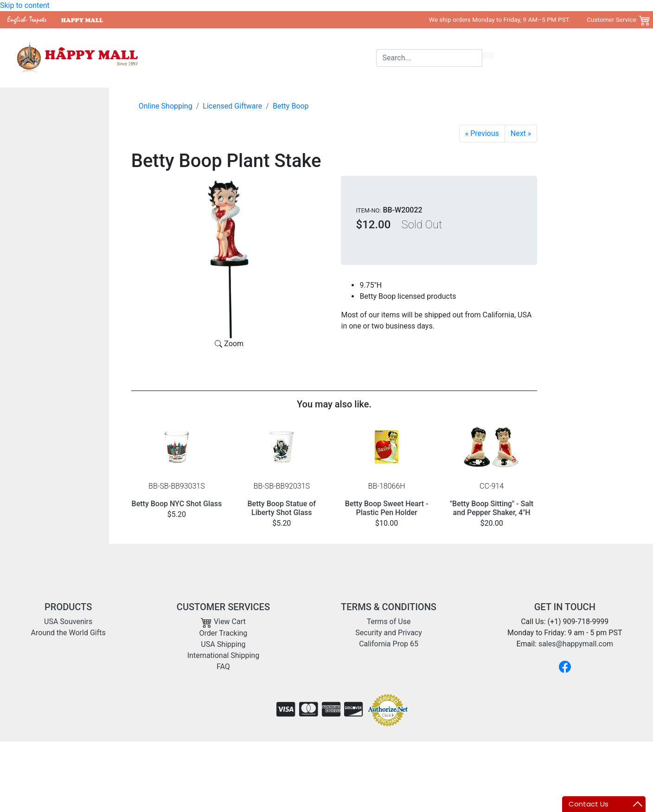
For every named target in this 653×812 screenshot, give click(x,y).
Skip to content (25, 5)
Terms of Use (389, 622)
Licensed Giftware (232, 106)
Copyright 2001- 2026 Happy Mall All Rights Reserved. (557, 756)
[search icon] (488, 55)
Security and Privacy (388, 633)
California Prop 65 (389, 644)
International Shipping (223, 655)
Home (189, 58)
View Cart (223, 622)
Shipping (359, 58)
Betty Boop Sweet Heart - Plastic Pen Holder (387, 508)
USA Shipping (223, 644)
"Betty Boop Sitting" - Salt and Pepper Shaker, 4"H (492, 508)
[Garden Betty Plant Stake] (521, 134)
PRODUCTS (68, 607)
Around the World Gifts (299, 58)
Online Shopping (166, 106)
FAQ (223, 667)
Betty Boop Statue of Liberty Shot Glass (282, 508)
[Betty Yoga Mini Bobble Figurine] (482, 134)
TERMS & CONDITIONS (389, 607)
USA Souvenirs (230, 58)
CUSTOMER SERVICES (223, 607)
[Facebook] (565, 667)
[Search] (429, 58)
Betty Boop (291, 106)
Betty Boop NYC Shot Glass (177, 504)
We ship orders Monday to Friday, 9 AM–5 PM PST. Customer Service (533, 19)
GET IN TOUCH (565, 607)
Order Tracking (224, 633)
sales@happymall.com (576, 644)
